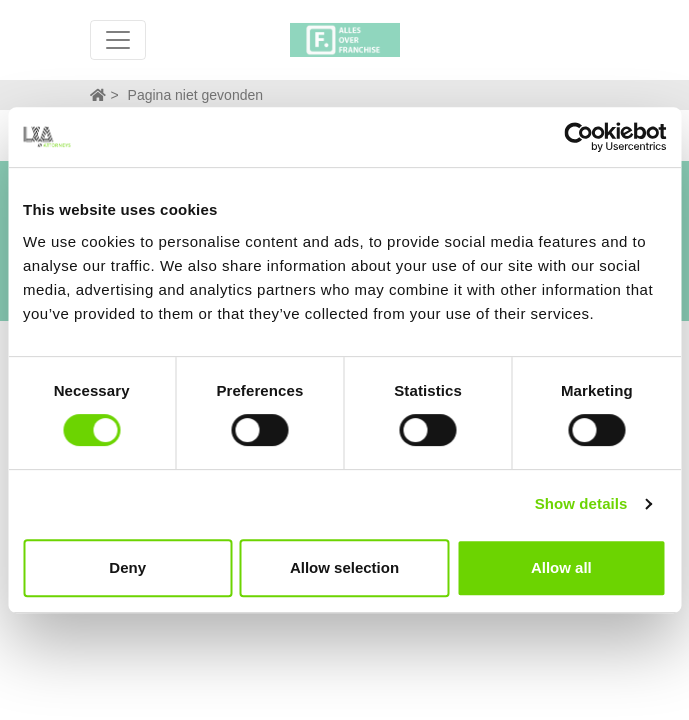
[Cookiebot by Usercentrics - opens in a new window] (578, 137)
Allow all (561, 567)
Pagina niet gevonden (195, 95)
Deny (127, 567)
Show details (581, 503)
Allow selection (344, 567)
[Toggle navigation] (118, 40)
